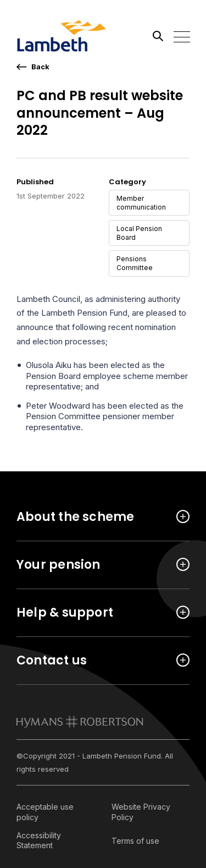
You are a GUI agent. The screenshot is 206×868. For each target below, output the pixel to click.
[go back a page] (33, 67)
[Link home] (66, 36)
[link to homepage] (80, 722)
